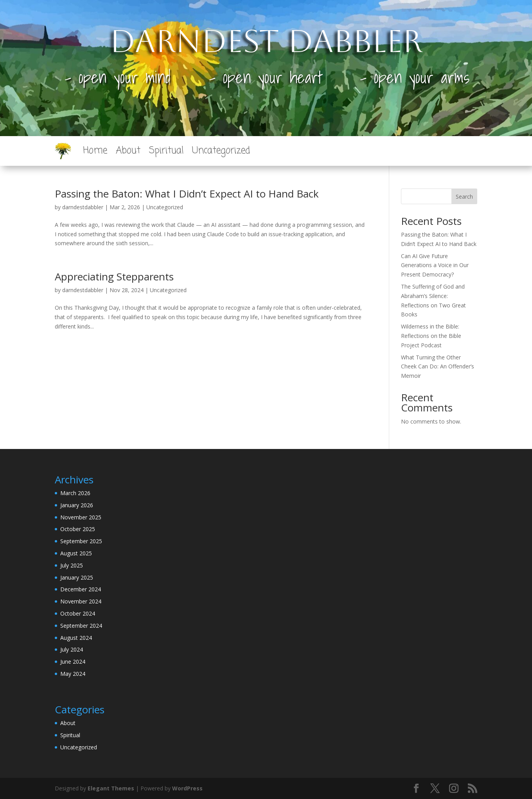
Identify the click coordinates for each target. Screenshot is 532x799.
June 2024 (73, 662)
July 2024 (72, 649)
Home (95, 151)
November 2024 (81, 601)
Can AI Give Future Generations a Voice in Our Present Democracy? (435, 265)
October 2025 (78, 529)
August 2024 (76, 638)
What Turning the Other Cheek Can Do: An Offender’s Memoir (438, 367)
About (128, 151)
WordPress (187, 788)
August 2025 (76, 553)
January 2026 (77, 505)
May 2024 (73, 674)
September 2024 (81, 626)
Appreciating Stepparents (114, 277)
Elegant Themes (111, 788)
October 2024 (78, 613)
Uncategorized (221, 151)
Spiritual (166, 151)
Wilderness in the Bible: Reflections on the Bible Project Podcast (431, 336)
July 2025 (72, 565)
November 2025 (81, 517)
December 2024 (81, 589)
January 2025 (77, 577)
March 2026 (75, 493)
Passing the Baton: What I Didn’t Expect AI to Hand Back (187, 194)
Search (464, 197)
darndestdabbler (83, 207)
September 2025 (81, 541)
